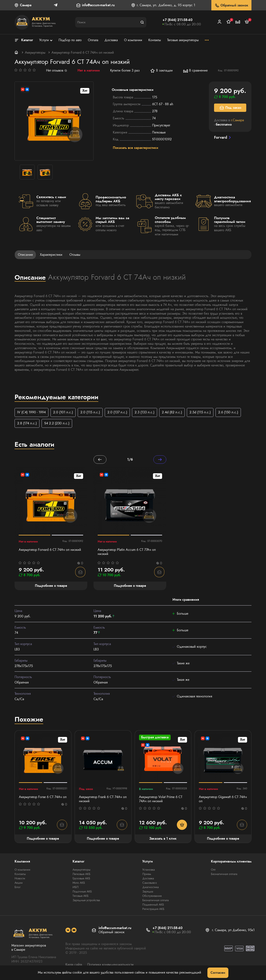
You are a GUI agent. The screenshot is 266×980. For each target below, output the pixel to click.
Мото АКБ (79, 883)
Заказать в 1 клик (163, 839)
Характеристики (51, 255)
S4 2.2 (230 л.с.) (57, 423)
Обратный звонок (231, 6)
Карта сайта (74, 965)
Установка (149, 870)
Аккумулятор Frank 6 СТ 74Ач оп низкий (103, 800)
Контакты (20, 875)
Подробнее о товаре (43, 839)
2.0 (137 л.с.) (117, 412)
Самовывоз (150, 883)
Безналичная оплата (156, 901)
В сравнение (195, 71)
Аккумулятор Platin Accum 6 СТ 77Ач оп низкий (127, 552)
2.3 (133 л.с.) (145, 412)
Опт (213, 870)
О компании (22, 870)
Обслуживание (152, 896)
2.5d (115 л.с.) (200, 412)
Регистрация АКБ (153, 910)
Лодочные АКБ (82, 892)
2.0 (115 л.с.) (90, 412)
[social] (68, 931)
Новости (20, 879)
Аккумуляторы (35, 53)
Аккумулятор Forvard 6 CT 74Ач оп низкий (50, 550)
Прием (147, 875)
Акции (19, 883)
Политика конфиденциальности (110, 965)
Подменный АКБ (153, 905)
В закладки (161, 71)
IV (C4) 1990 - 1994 (31, 412)
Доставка (148, 879)
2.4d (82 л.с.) (172, 412)
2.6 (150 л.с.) (228, 412)
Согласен (218, 973)
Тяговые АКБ (81, 896)
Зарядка (148, 892)
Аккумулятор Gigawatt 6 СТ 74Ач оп (223, 800)
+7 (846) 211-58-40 (177, 20)
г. (237, 120)
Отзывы (75, 255)
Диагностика (151, 888)
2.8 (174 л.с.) (27, 423)
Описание (25, 255)
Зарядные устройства (86, 901)
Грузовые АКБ (81, 879)
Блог (18, 888)
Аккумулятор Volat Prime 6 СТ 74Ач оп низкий (161, 800)
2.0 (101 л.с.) (63, 412)
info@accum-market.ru (98, 5)
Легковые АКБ (81, 875)
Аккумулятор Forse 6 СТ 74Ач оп (43, 798)
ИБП (76, 888)
